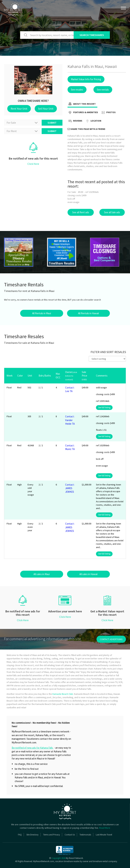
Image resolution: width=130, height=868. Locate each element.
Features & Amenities (83, 113)
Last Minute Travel (104, 835)
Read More (105, 828)
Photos (108, 113)
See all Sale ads (112, 212)
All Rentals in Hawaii (88, 313)
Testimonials (85, 835)
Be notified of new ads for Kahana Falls (33, 748)
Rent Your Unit (19, 109)
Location (93, 121)
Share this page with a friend (86, 129)
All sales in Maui (42, 574)
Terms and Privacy (52, 835)
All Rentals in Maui (42, 313)
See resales (77, 90)
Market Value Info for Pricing (86, 79)
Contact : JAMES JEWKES (70, 488)
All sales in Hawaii (88, 574)
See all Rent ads (81, 212)
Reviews (75, 121)
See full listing (104, 407)
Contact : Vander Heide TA (70, 420)
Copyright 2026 (58, 858)
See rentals (103, 90)
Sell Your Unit (46, 109)
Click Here (33, 164)
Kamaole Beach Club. (63, 694)
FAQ (20, 835)
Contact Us (70, 835)
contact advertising (111, 639)
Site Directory (32, 835)
